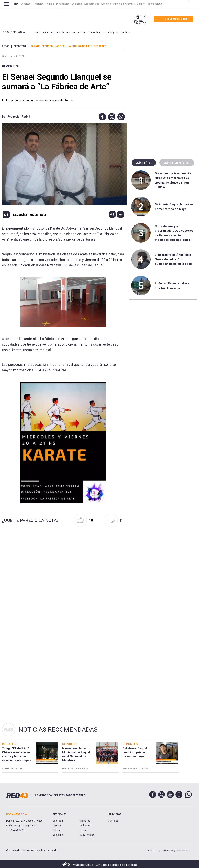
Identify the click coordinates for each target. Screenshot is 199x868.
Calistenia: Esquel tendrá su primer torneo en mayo (135, 752)
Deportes (10, 66)
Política (57, 830)
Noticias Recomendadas (58, 729)
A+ (112, 214)
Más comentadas (177, 163)
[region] (163, 69)
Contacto (151, 850)
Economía (58, 835)
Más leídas (144, 163)
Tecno (84, 830)
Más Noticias (88, 835)
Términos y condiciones (176, 850)
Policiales (86, 826)
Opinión (57, 826)
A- (121, 214)
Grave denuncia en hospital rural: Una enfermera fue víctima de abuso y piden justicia (75, 32)
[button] (101, 117)
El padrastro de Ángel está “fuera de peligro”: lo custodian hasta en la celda (174, 259)
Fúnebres (113, 821)
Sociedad (58, 821)
